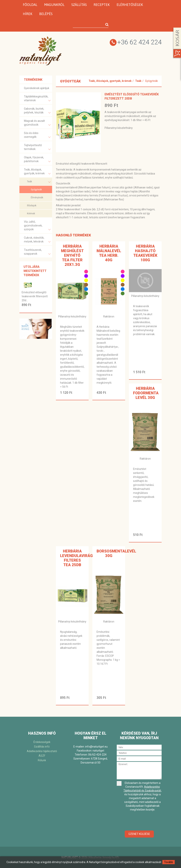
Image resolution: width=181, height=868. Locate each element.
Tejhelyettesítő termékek (37, 148)
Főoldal (30, 5)
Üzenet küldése (139, 834)
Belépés (46, 14)
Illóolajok (32, 206)
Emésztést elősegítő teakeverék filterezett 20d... (35, 296)
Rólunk (42, 760)
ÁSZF (42, 756)
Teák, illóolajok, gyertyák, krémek (37, 172)
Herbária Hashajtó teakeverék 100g (145, 253)
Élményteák (37, 198)
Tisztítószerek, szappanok (37, 252)
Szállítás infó (42, 747)
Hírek (28, 14)
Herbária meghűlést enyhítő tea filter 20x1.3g (72, 255)
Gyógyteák (36, 190)
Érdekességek (42, 742)
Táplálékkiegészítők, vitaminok (37, 99)
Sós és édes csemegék (37, 135)
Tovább (169, 862)
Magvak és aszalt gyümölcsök (37, 123)
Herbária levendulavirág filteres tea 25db (76, 558)
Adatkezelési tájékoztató (42, 751)
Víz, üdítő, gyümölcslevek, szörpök (37, 226)
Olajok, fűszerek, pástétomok (37, 160)
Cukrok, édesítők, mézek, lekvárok (37, 240)
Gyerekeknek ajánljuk (37, 88)
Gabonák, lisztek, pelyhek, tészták (37, 111)
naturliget (98, 751)
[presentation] (146, 821)
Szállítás (79, 5)
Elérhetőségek (130, 5)
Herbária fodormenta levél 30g (146, 393)
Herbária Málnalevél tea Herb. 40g (109, 253)
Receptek (102, 5)
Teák (39, 182)
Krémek (31, 214)
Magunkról (54, 5)
